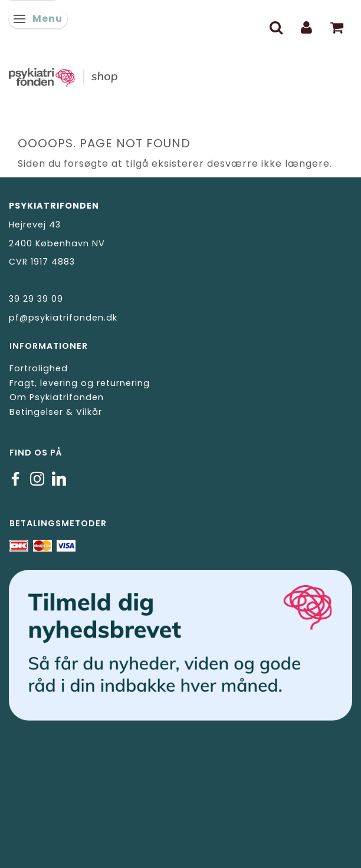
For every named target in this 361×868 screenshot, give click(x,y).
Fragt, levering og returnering (80, 383)
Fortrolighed (39, 368)
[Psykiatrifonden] (180, 75)
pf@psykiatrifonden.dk (63, 318)
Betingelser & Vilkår (56, 412)
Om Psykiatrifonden (57, 397)
